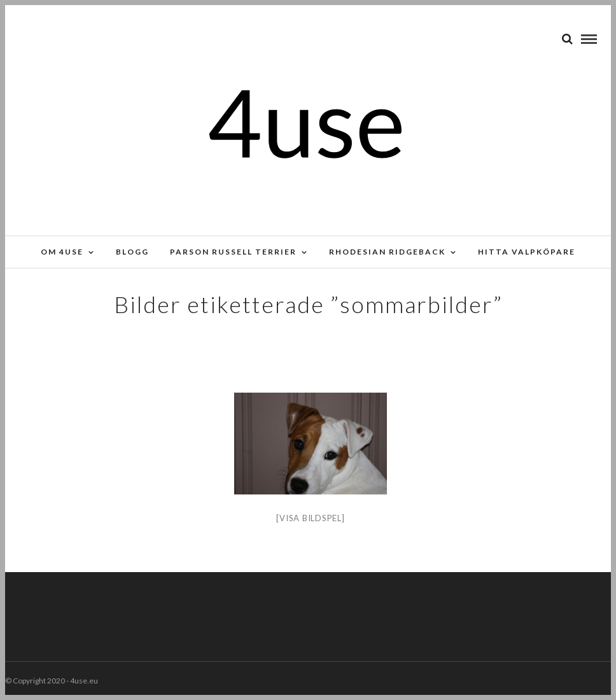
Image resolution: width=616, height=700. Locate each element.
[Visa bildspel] (310, 518)
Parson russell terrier (233, 252)
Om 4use (62, 252)
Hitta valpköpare (527, 252)
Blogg (132, 252)
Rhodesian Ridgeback (387, 252)
